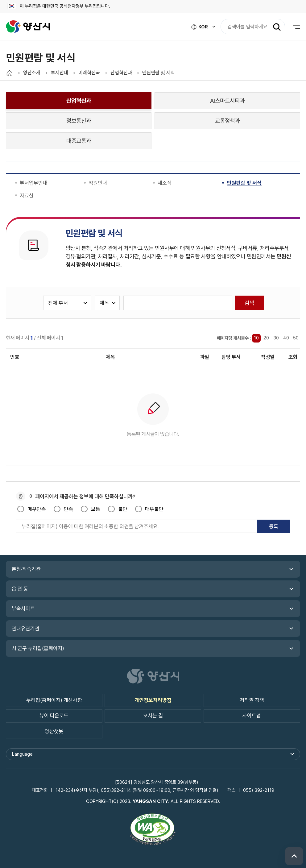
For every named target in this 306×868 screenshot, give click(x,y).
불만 (123, 509)
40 (286, 338)
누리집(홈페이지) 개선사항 (54, 700)
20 (266, 338)
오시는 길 (153, 716)
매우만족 (37, 509)
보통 (96, 509)
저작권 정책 (252, 700)
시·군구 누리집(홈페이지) (38, 648)
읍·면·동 (20, 589)
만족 (68, 509)
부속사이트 (23, 609)
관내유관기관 (26, 629)
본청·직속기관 (26, 569)
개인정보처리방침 (153, 700)
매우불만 (154, 509)
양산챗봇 (54, 731)
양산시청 (28, 27)
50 (296, 338)
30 (276, 338)
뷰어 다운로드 (54, 716)
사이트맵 (252, 716)
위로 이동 (294, 856)
